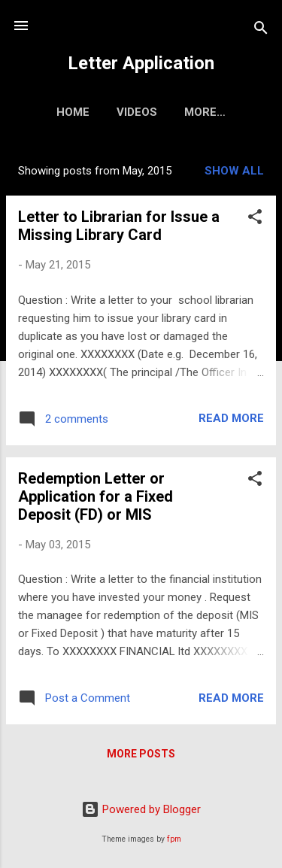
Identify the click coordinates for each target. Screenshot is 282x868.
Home (73, 112)
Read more (231, 418)
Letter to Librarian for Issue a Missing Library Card (119, 226)
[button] (255, 219)
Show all (234, 171)
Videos (137, 112)
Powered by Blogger (141, 809)
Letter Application (141, 63)
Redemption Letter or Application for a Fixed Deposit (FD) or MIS (96, 496)
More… (205, 112)
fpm (174, 839)
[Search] (261, 30)
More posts (141, 754)
